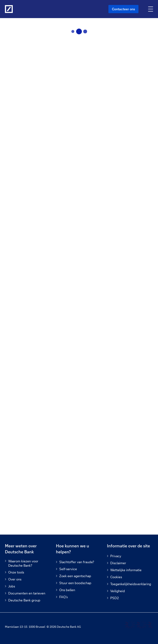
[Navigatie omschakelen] (151, 9)
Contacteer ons (123, 9)
